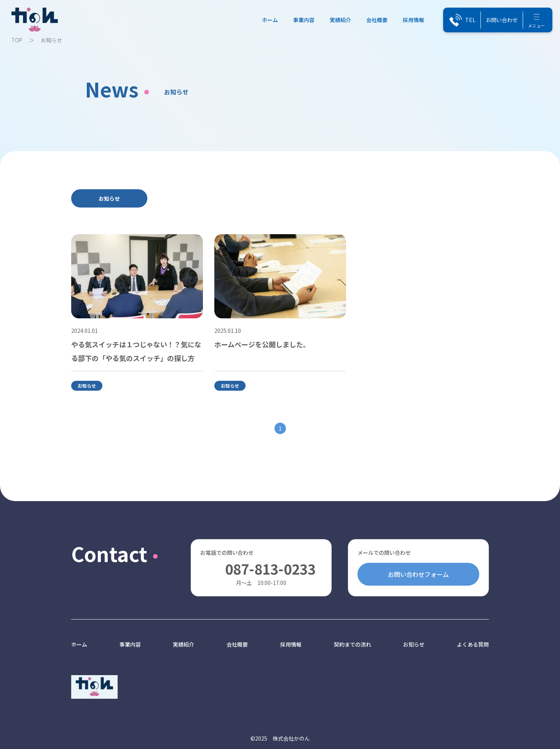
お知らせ (109, 198)
